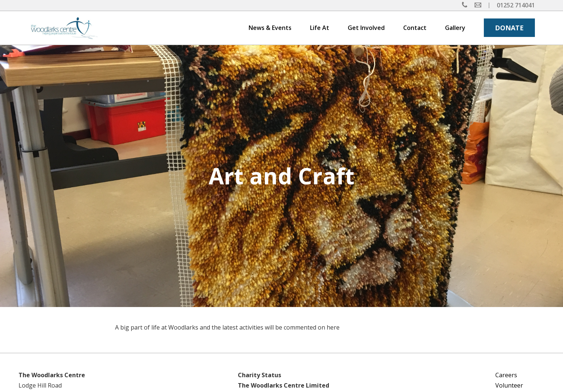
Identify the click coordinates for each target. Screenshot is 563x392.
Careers (506, 375)
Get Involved (366, 28)
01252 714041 (516, 5)
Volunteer (509, 385)
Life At (320, 28)
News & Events (270, 28)
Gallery (455, 28)
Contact (415, 28)
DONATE (509, 28)
